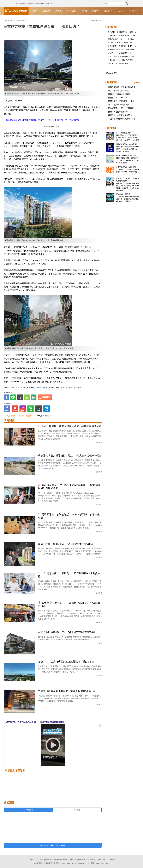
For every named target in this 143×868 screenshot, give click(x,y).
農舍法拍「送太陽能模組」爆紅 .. (122, 32)
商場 (39, 387)
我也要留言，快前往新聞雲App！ (53, 845)
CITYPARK (32, 387)
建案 (57, 387)
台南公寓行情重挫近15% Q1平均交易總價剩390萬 (67, 632)
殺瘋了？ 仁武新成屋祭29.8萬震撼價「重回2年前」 (67, 662)
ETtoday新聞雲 (21, 1)
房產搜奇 (47, 11)
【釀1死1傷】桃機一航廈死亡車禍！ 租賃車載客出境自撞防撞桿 (35, 722)
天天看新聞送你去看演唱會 (126, 156)
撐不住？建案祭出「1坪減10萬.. (121, 43)
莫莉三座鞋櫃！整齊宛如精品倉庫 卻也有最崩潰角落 (71, 426)
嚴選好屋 (133, 11)
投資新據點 (71, 11)
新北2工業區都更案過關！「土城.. (121, 57)
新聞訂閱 (49, 1)
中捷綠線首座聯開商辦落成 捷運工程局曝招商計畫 (67, 691)
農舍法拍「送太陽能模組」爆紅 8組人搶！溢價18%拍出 (70, 456)
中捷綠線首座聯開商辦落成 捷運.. (122, 119)
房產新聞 (35, 11)
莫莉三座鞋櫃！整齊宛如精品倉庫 (122, 87)
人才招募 (40, 860)
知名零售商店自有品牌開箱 (126, 167)
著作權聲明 (102, 860)
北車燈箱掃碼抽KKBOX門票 (126, 144)
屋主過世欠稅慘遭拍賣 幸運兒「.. (122, 46)
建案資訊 (108, 11)
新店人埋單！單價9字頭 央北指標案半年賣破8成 (66, 544)
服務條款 (82, 860)
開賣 (62, 387)
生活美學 (84, 11)
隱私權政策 (91, 860)
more (137, 83)
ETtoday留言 (29, 810)
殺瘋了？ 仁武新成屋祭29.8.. (120, 53)
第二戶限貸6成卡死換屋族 (119, 105)
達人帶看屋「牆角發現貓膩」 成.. (122, 35)
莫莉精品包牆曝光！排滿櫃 (119, 94)
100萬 (45, 387)
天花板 (51, 387)
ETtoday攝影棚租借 (123, 194)
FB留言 (77, 810)
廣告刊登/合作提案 (61, 860)
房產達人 (59, 11)
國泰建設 (78, 387)
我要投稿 (31, 860)
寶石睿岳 (69, 387)
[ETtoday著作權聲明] (42, 416)
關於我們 (49, 860)
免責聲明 (111, 860)
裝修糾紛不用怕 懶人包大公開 (120, 60)
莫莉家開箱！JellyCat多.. (118, 98)
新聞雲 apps (39, 1)
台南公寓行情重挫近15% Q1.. (121, 112)
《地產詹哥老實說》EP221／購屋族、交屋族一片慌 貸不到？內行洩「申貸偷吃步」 (42, 120)
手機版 (31, 1)
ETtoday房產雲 (16, 11)
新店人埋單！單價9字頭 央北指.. (122, 101)
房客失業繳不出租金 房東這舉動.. (122, 50)
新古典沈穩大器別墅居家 (118, 64)
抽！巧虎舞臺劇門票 (123, 133)
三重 (12, 387)
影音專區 (96, 11)
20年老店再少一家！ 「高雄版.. (121, 39)
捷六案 (23, 387)
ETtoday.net (70, 863)
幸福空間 (121, 11)
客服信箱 (73, 860)
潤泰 (17, 387)
